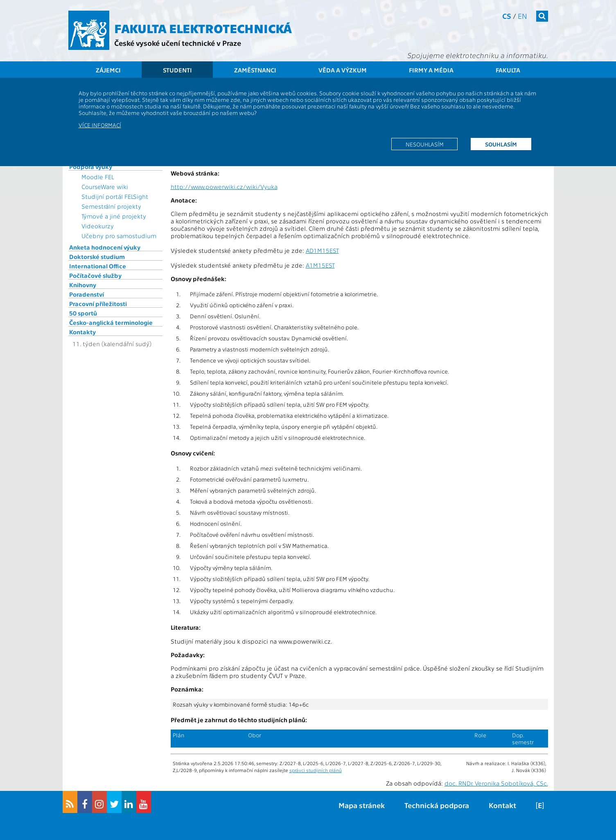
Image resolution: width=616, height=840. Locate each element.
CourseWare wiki (105, 187)
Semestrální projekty (111, 206)
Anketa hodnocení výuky (105, 247)
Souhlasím (501, 144)
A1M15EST (320, 265)
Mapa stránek (362, 805)
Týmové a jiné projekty (114, 216)
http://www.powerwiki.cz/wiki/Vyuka (224, 187)
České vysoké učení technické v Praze (178, 43)
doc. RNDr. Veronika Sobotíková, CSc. (496, 783)
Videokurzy (98, 226)
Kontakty (82, 332)
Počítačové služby (95, 275)
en (522, 16)
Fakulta (508, 70)
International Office (98, 266)
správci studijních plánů (316, 770)
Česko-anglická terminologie (111, 322)
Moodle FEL (98, 177)
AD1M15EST (322, 250)
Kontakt (502, 805)
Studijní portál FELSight (115, 196)
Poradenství (87, 294)
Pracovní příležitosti (98, 304)
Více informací (100, 125)
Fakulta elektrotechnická (203, 28)
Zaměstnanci (255, 70)
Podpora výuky (91, 167)
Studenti (177, 70)
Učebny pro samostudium (119, 236)
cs (507, 16)
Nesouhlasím (425, 144)
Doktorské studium (97, 257)
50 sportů (83, 313)
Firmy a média (431, 70)
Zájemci (108, 70)
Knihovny (83, 285)
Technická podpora (437, 805)
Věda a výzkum (343, 70)
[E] (540, 805)
